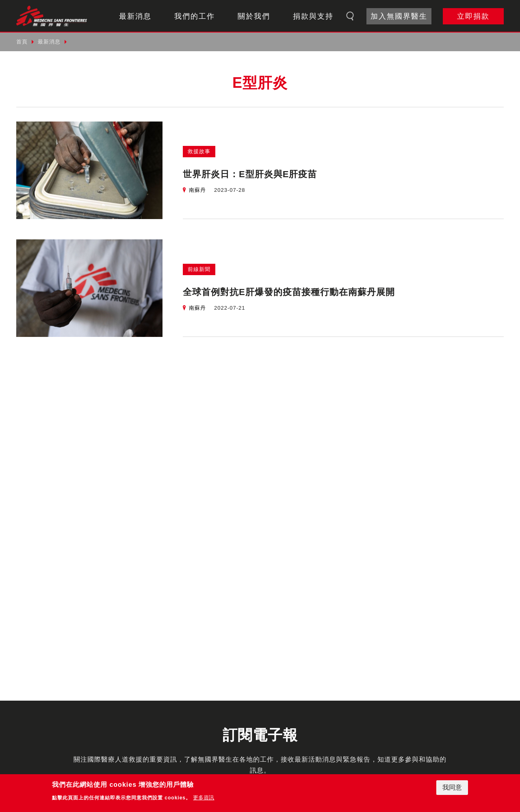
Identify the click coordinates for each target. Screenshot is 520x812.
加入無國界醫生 (399, 16)
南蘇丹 (197, 190)
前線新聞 (199, 269)
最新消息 (135, 16)
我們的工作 (195, 16)
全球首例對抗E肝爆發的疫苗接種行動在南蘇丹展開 (289, 292)
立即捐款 (473, 16)
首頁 (22, 42)
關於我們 (254, 16)
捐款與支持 (313, 16)
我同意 (452, 787)
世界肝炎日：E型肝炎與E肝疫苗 (250, 174)
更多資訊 (204, 798)
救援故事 (199, 151)
